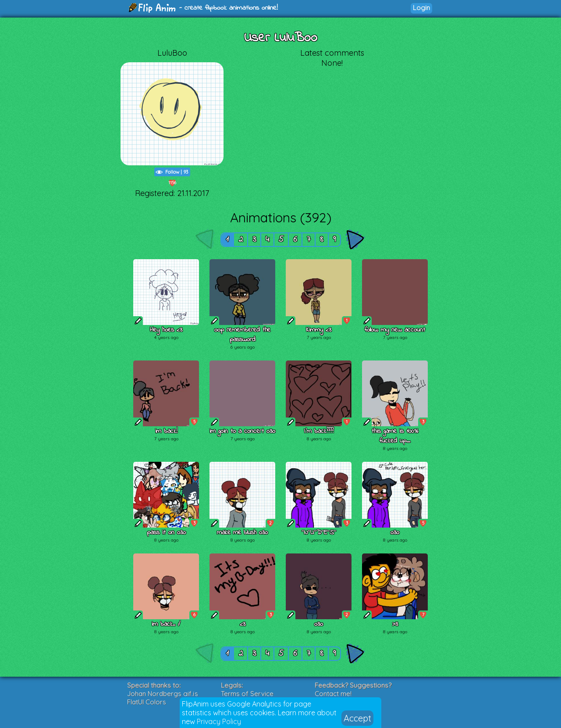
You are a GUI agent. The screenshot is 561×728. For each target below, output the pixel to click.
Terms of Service (247, 694)
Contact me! (333, 694)
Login (421, 8)
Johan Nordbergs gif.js (163, 694)
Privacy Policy (219, 721)
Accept (357, 718)
